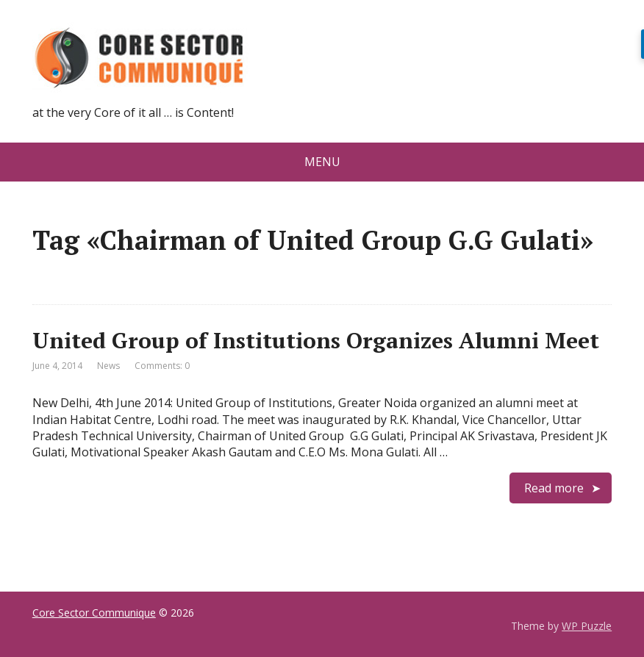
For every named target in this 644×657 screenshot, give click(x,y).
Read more (554, 488)
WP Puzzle (587, 626)
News (108, 366)
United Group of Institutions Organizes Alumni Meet (316, 340)
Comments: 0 (162, 366)
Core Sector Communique (94, 613)
